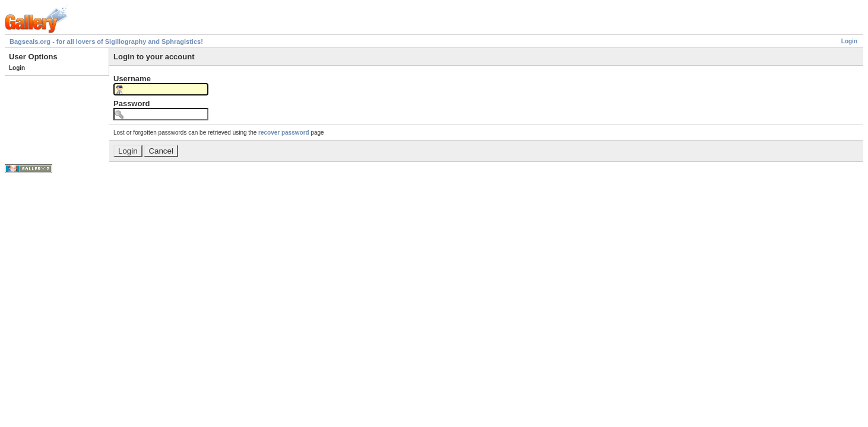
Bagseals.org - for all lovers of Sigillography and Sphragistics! (106, 42)
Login (849, 41)
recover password (284, 133)
